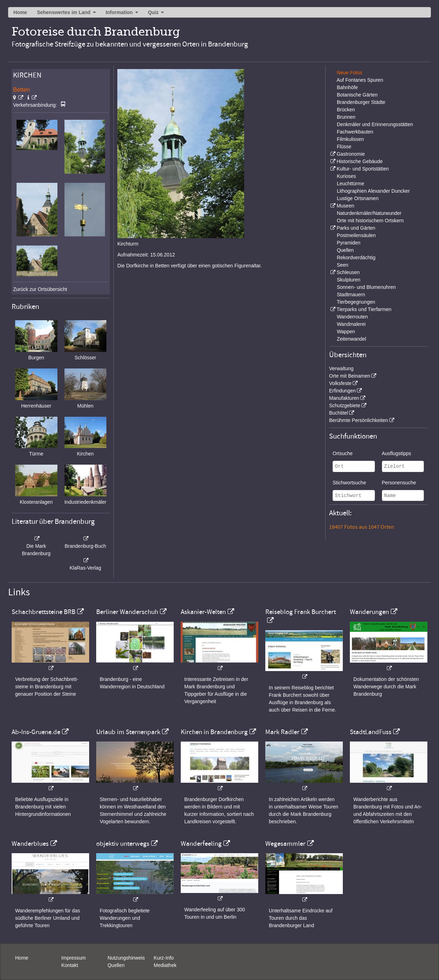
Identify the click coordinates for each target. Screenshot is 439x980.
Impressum (73, 958)
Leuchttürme (351, 184)
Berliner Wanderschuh (127, 612)
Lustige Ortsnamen (358, 198)
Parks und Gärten (356, 228)
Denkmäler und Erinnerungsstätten (375, 124)
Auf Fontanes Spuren (360, 80)
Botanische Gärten (357, 95)
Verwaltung (341, 368)
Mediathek (165, 965)
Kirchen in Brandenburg (214, 732)
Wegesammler (285, 844)
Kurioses (346, 176)
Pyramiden (349, 243)
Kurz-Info (164, 958)
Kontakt (70, 965)
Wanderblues (30, 844)
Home (20, 12)
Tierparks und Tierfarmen (364, 309)
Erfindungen (342, 391)
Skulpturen (349, 280)
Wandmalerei (351, 324)
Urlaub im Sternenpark (128, 732)
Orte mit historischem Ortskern (370, 221)
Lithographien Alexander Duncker (373, 191)
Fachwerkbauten (355, 132)
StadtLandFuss (371, 732)
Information (119, 12)
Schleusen (348, 272)
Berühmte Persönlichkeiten (358, 420)
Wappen (346, 331)
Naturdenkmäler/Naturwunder (369, 213)
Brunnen (346, 117)
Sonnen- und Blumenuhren (366, 287)
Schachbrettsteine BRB (44, 612)
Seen (343, 265)
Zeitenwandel (351, 339)
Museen (345, 206)
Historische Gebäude (360, 161)
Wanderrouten (352, 317)
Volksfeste (340, 383)
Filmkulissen (350, 139)
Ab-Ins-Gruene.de (36, 732)
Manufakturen (344, 398)
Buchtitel (339, 413)
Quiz (153, 12)
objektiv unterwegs (123, 844)
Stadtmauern (351, 294)
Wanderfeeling (201, 844)
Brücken (346, 110)
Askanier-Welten (203, 612)
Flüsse (344, 147)
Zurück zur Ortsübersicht (40, 289)
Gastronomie (351, 154)
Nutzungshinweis (126, 958)
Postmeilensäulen (356, 235)
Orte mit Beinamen (350, 376)
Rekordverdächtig (356, 258)
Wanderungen (369, 612)
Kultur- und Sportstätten (363, 169)
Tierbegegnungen (356, 302)
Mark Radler (282, 732)
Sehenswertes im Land (64, 12)
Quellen (345, 250)
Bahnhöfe (347, 87)
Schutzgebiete (345, 405)
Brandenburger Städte (361, 102)
